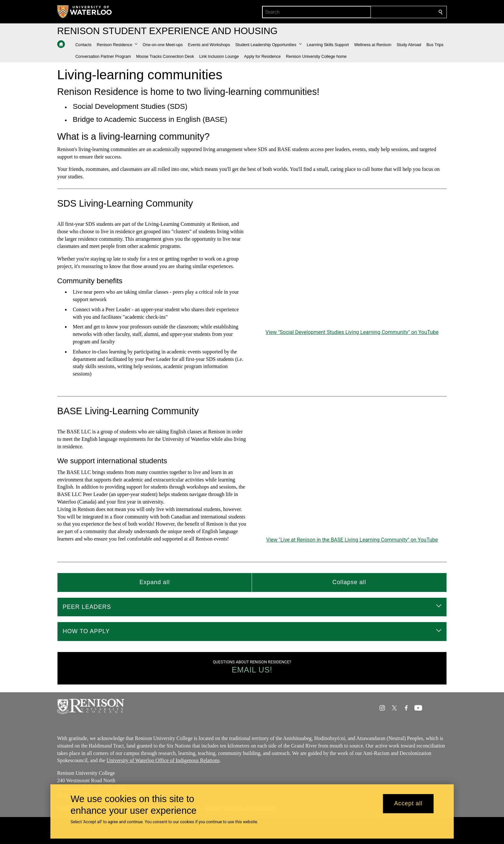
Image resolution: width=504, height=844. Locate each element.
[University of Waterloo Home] (85, 12)
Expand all (154, 582)
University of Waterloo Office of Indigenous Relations (163, 760)
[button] (117, 45)
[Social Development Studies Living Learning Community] (352, 274)
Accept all (408, 804)
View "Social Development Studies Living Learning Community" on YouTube (352, 332)
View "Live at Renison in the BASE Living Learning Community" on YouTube (352, 540)
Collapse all (349, 582)
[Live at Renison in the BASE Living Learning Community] (352, 482)
